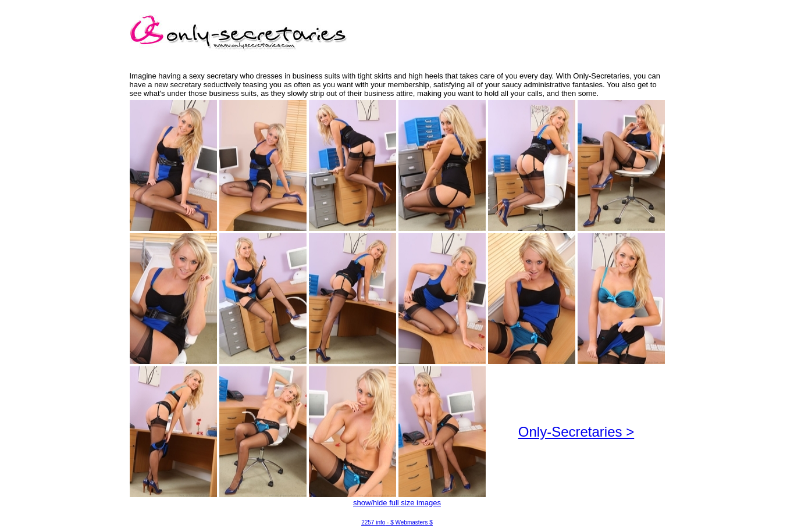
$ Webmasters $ (412, 522)
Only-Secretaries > (576, 432)
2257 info (373, 522)
